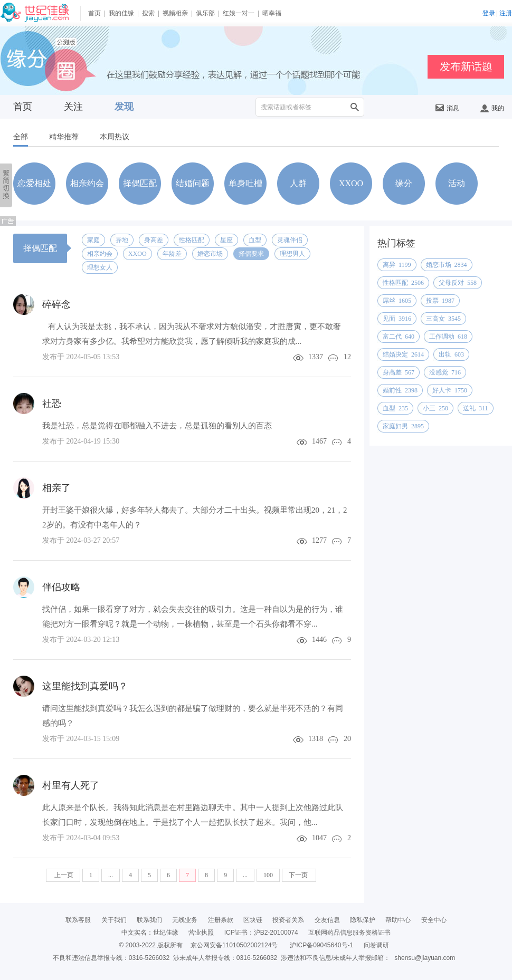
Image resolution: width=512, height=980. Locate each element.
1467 (319, 441)
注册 (506, 13)
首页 (94, 13)
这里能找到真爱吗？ (85, 686)
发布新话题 (466, 66)
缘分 (404, 183)
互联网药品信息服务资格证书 (349, 933)
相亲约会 (87, 183)
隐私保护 (363, 920)
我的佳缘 (121, 13)
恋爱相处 (34, 183)
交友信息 (327, 920)
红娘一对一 (239, 13)
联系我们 (149, 920)
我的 (492, 108)
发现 (124, 107)
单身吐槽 (245, 183)
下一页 (299, 875)
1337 (316, 357)
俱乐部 (205, 13)
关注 (73, 107)
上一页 (63, 875)
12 (347, 357)
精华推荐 (64, 137)
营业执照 (201, 933)
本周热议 (115, 137)
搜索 (148, 13)
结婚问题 (193, 183)
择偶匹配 (140, 183)
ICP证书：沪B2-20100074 (261, 933)
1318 (316, 739)
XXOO (351, 183)
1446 (319, 640)
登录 (489, 13)
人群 (298, 183)
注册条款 (221, 920)
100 (268, 875)
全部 (21, 137)
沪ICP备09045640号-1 (321, 945)
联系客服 (78, 920)
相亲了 (56, 488)
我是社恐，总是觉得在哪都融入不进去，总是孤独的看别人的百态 (157, 426)
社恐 (52, 403)
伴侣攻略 (61, 587)
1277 (319, 540)
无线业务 (185, 920)
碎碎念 (56, 304)
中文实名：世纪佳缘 (150, 933)
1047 (319, 838)
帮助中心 (398, 920)
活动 (457, 183)
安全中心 (434, 920)
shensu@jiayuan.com (425, 958)
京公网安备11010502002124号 (234, 945)
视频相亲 (175, 13)
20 (347, 739)
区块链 (253, 920)
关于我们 (114, 920)
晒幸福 (272, 13)
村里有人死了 (71, 785)
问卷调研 (376, 945)
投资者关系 (288, 920)
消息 (447, 108)
